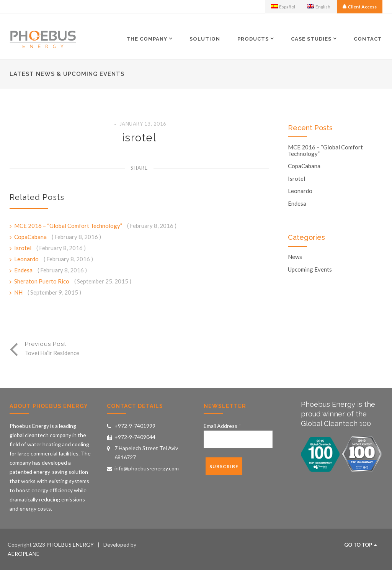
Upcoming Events (310, 269)
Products (253, 39)
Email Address (222, 426)
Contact (368, 39)
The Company (147, 39)
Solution (205, 39)
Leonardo (27, 259)
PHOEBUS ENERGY (70, 545)
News (295, 257)
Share (139, 168)
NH (19, 292)
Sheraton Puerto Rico (42, 281)
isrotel (139, 138)
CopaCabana (31, 237)
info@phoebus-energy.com (147, 468)
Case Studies (311, 39)
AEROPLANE (24, 554)
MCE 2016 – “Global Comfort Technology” (69, 226)
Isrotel (23, 248)
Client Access (362, 7)
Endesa (24, 270)
